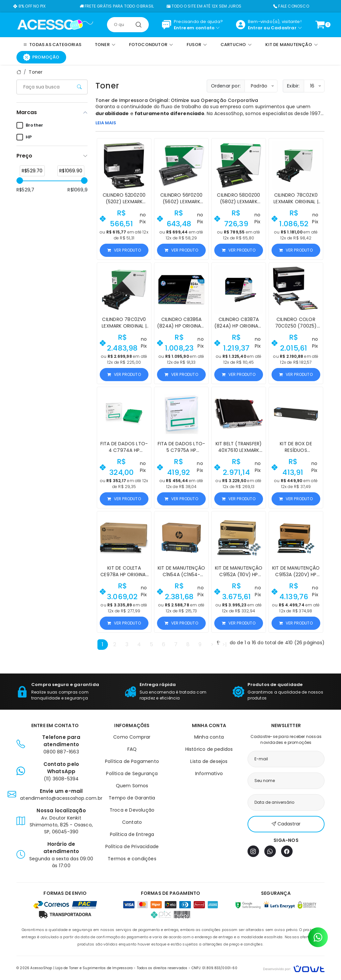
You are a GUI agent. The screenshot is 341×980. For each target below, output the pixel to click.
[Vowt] (294, 968)
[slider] (20, 181)
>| (224, 644)
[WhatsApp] (270, 851)
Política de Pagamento (132, 761)
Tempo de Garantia (132, 798)
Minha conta (209, 737)
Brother (30, 125)
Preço (24, 156)
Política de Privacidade (132, 846)
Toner (36, 72)
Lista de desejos (209, 761)
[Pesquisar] (139, 25)
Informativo (209, 773)
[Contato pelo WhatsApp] (318, 937)
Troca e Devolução (132, 810)
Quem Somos (132, 786)
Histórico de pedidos (209, 749)
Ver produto (124, 250)
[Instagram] (253, 851)
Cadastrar (284, 28)
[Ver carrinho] (320, 25)
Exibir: (293, 86)
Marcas (27, 112)
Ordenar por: (226, 86)
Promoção (41, 57)
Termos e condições (132, 859)
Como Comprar (132, 737)
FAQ (132, 749)
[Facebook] (287, 851)
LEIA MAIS (106, 123)
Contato (132, 822)
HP (24, 137)
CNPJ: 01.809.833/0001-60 (214, 968)
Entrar (255, 28)
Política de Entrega (132, 834)
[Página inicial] (55, 24)
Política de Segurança (132, 773)
